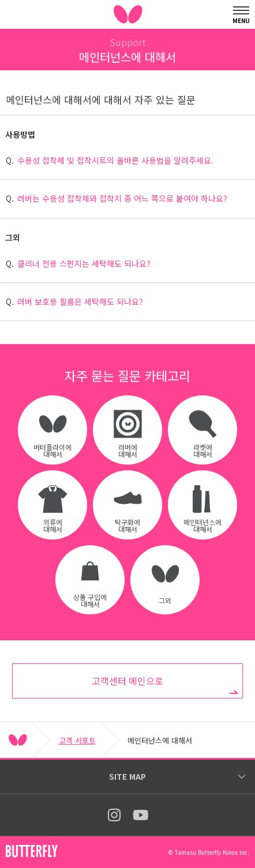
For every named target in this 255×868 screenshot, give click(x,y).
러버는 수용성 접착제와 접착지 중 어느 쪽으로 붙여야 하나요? (122, 198)
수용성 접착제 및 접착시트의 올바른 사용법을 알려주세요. (115, 160)
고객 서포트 (77, 740)
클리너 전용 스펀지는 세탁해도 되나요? (84, 263)
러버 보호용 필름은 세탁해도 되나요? (80, 301)
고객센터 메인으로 (127, 681)
